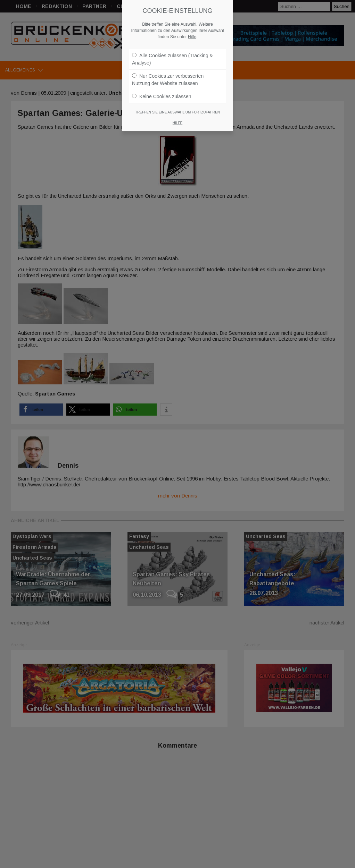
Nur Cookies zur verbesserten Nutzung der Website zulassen (168, 76)
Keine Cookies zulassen (162, 93)
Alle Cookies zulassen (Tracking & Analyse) (172, 56)
